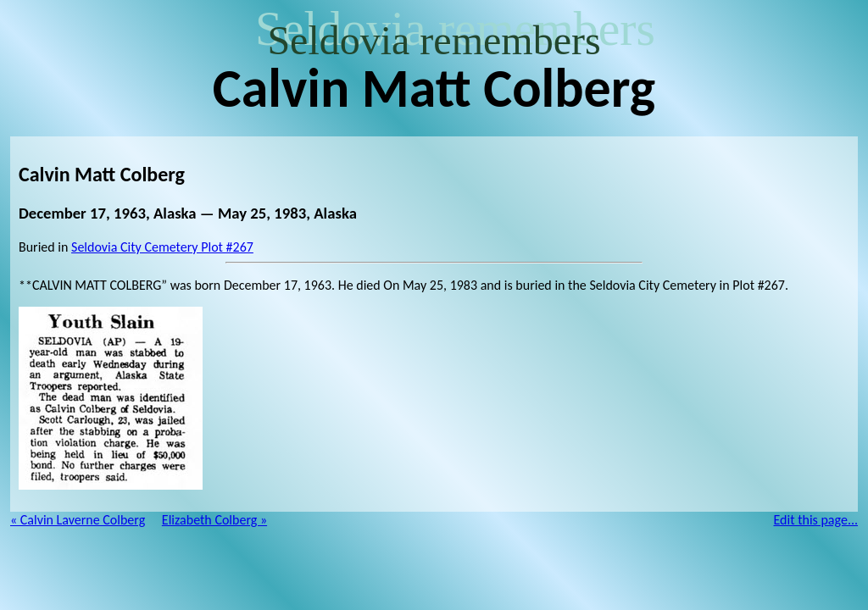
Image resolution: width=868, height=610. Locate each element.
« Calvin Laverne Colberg (78, 520)
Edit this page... (816, 520)
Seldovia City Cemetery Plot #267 (162, 247)
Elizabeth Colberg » (214, 520)
